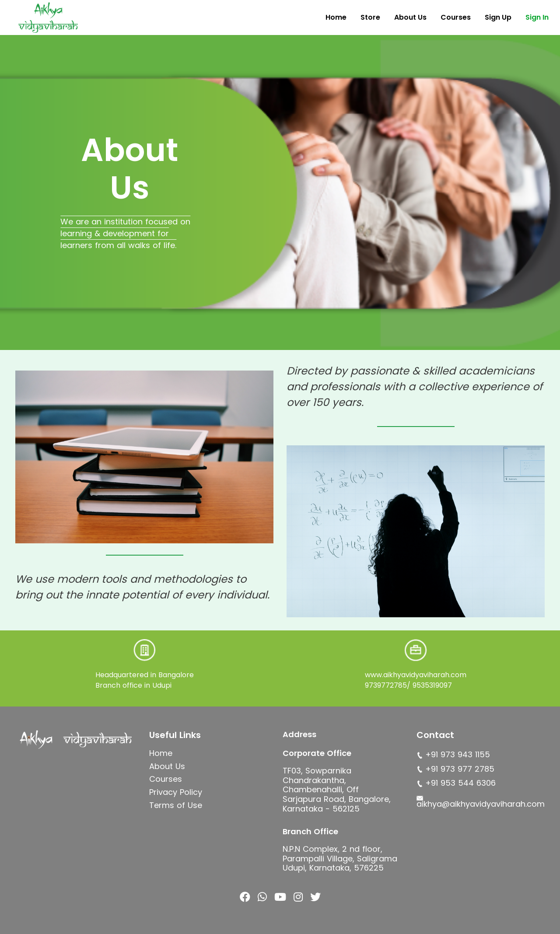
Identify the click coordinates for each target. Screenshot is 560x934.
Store (370, 17)
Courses (456, 17)
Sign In (537, 17)
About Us (410, 17)
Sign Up (498, 17)
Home (336, 17)
